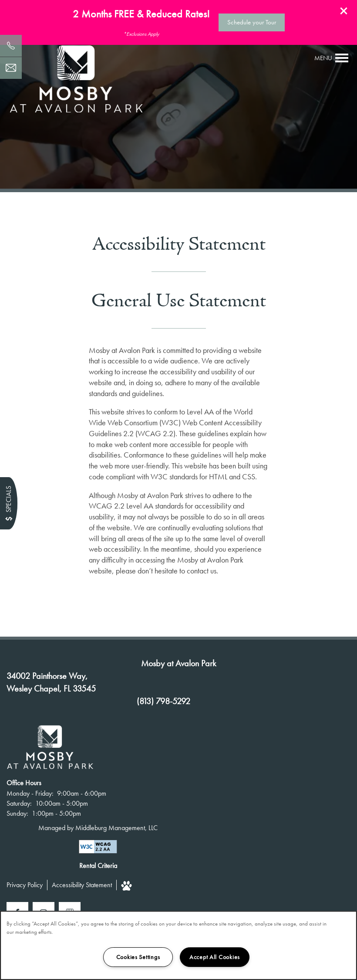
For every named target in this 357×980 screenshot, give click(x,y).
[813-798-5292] (11, 46)
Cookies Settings (138, 957)
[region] (178, 945)
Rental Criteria (98, 866)
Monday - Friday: (30, 793)
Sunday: (17, 813)
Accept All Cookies (215, 957)
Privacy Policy (25, 885)
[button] (344, 11)
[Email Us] (11, 68)
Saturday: (19, 803)
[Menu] (332, 58)
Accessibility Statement (82, 885)
